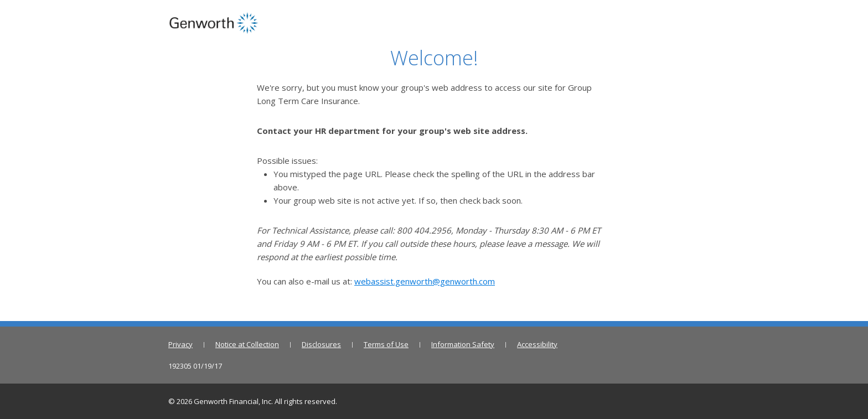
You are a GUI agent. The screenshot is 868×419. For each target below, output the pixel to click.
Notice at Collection (247, 344)
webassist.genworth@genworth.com (425, 281)
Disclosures (321, 344)
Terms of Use (386, 344)
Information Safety (463, 344)
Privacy (180, 344)
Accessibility (537, 344)
